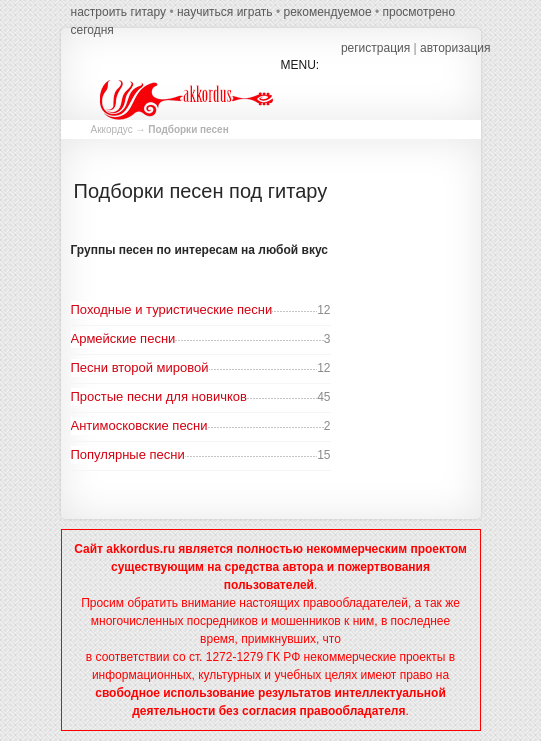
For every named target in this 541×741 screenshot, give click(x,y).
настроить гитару (119, 12)
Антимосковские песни (139, 425)
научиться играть (225, 12)
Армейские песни (123, 338)
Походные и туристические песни (172, 309)
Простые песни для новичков (159, 396)
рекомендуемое (327, 12)
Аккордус (112, 129)
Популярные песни (128, 454)
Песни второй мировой (140, 367)
